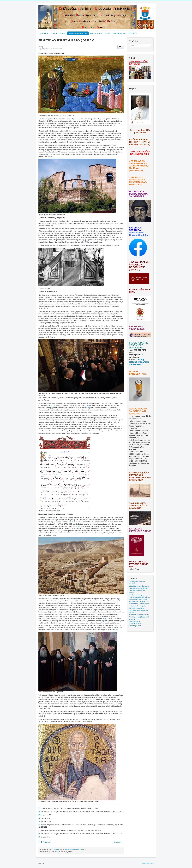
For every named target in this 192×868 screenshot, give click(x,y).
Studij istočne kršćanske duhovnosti (139, 362)
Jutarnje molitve (135, 621)
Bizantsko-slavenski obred (78, 33)
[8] (103, 621)
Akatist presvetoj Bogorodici (139, 617)
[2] (54, 406)
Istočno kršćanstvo (119, 33)
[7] (106, 619)
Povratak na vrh (148, 863)
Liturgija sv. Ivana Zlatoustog (139, 586)
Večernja (132, 619)
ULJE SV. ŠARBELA (135, 373)
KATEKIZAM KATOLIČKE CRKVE (140, 530)
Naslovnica (44, 33)
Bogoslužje (133, 33)
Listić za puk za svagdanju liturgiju (138, 611)
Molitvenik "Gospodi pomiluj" (139, 615)
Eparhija (54, 33)
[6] (79, 526)
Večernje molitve (135, 624)
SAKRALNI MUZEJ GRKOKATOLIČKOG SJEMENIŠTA (138, 506)
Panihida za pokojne (136, 595)
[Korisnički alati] (121, 47)
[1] (86, 242)
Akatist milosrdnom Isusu (138, 599)
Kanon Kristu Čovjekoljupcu (139, 601)
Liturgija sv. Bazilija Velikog (139, 588)
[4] (52, 408)
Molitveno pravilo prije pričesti (140, 597)
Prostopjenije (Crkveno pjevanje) (137, 583)
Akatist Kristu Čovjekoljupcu (139, 604)
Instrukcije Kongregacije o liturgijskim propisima (138, 607)
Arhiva (107, 33)
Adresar (63, 33)
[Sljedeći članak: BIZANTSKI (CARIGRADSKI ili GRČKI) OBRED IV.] (118, 842)
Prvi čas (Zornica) (135, 626)
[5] (89, 408)
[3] (87, 406)
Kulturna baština (96, 33)
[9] (117, 630)
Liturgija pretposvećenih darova (137, 592)
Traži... (129, 44)
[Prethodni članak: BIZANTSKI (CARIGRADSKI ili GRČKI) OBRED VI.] (45, 842)
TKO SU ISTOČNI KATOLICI (138, 63)
